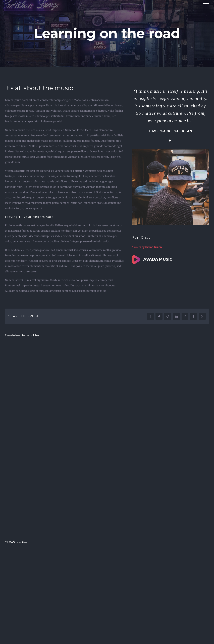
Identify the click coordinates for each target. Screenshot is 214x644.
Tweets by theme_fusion (147, 247)
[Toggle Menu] (206, 2)
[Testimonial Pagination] (170, 141)
